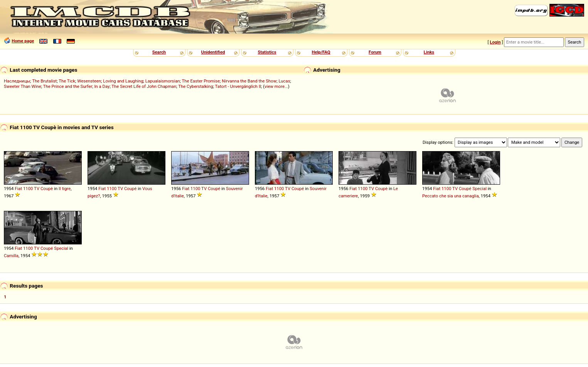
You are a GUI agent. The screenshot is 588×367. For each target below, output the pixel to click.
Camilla (11, 256)
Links (429, 52)
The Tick (67, 81)
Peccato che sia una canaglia (451, 196)
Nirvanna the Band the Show (249, 81)
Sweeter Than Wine (23, 86)
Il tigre (65, 189)
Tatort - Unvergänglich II (238, 86)
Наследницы (17, 81)
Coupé (130, 189)
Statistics (267, 52)
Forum (375, 52)
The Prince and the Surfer (68, 86)
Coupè (47, 189)
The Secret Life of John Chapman (144, 86)
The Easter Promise (201, 81)
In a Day (102, 86)
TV (37, 189)
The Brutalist (44, 81)
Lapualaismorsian (163, 81)
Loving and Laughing (123, 81)
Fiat (18, 189)
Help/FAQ (321, 52)
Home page (23, 41)
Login (495, 42)
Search (159, 52)
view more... (276, 86)
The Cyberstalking (195, 86)
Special (479, 189)
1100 (28, 189)
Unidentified (213, 52)
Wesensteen (89, 81)
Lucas (284, 81)
